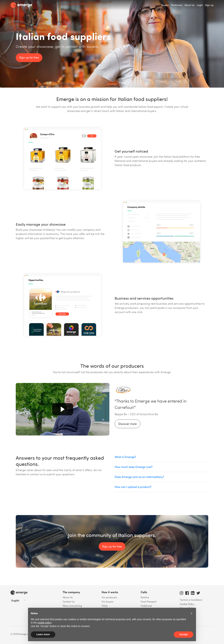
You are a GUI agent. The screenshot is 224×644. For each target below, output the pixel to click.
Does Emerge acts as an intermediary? (139, 477)
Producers (177, 5)
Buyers (165, 5)
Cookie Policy (187, 604)
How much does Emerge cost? (134, 467)
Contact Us (69, 601)
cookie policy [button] (44, 623)
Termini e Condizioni (191, 600)
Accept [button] (183, 634)
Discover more (127, 424)
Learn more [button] (43, 634)
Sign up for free (29, 57)
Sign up (209, 5)
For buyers (108, 601)
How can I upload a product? (133, 487)
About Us (189, 5)
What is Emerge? (125, 457)
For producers (109, 597)
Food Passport (149, 601)
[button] (191, 613)
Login (200, 5)
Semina (145, 597)
